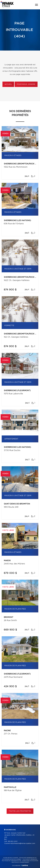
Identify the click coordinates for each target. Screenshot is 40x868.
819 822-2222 (13, 841)
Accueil (8, 84)
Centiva (24, 865)
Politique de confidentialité (11, 861)
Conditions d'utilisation (30, 861)
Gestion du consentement (20, 862)
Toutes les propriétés (20, 811)
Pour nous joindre (26, 84)
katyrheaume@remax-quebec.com (23, 843)
